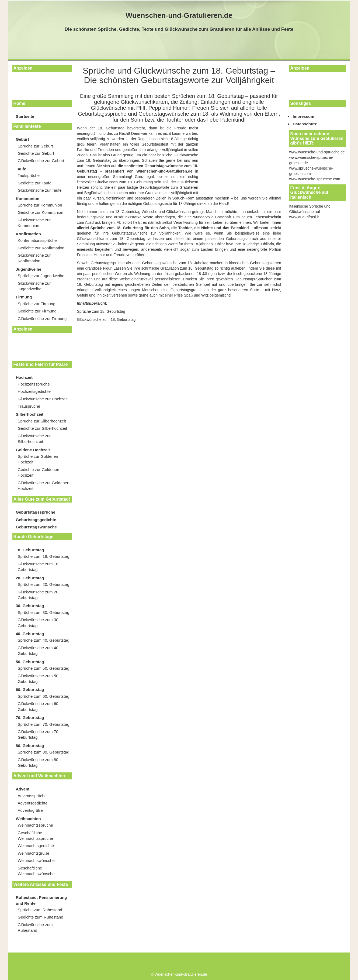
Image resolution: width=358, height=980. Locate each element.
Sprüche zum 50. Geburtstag (44, 668)
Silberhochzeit (30, 414)
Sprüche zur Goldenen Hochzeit (38, 459)
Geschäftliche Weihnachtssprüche (35, 835)
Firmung (24, 297)
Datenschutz (305, 124)
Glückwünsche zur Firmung (42, 319)
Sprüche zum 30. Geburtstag (44, 612)
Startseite (25, 116)
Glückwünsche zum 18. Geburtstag (39, 567)
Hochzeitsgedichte (34, 391)
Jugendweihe (29, 269)
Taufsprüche (29, 175)
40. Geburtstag (30, 634)
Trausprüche (29, 406)
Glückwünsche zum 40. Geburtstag (39, 651)
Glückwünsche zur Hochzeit (43, 399)
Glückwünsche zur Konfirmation (34, 258)
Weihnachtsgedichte (36, 846)
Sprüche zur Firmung (37, 304)
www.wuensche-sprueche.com (315, 179)
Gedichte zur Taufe (35, 183)
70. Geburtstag (30, 718)
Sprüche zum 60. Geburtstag (44, 696)
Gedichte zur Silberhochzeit (42, 428)
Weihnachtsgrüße (34, 853)
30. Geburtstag (30, 606)
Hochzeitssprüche (34, 384)
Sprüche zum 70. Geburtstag (44, 724)
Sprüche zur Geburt (35, 146)
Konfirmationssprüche (37, 240)
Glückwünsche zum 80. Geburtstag (39, 762)
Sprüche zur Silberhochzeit (42, 421)
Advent (23, 789)
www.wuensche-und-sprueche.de (317, 152)
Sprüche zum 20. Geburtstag (44, 584)
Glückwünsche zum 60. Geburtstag (39, 706)
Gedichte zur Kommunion (41, 212)
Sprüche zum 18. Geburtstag (44, 556)
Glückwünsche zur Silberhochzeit (34, 439)
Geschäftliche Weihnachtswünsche (36, 871)
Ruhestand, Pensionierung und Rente (41, 900)
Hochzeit (24, 377)
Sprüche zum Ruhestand (40, 910)
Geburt (22, 139)
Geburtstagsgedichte (36, 520)
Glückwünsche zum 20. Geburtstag (39, 595)
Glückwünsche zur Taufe (40, 190)
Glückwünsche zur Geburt (41, 161)
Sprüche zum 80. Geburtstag (44, 752)
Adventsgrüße (30, 810)
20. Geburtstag (30, 578)
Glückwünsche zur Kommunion (34, 223)
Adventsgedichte (33, 803)
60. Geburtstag (30, 690)
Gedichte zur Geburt (36, 153)
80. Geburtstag (30, 746)
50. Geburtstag (30, 662)
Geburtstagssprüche (36, 512)
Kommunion (28, 199)
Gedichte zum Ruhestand (41, 917)
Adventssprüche (32, 796)
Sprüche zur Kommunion (40, 205)
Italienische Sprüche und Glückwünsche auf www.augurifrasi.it (310, 212)
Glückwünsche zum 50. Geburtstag (39, 679)
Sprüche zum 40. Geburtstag (44, 640)
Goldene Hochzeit (33, 450)
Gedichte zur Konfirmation (41, 248)
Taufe (21, 169)
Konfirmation (28, 234)
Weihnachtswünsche (36, 860)
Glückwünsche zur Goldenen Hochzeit (44, 486)
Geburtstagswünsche (37, 527)
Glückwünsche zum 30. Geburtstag (39, 623)
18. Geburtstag (30, 550)
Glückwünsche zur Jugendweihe (34, 286)
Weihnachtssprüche (35, 825)
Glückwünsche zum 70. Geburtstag (39, 734)
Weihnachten (28, 819)
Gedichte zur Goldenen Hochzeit (39, 472)
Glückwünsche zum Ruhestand (35, 927)
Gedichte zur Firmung (37, 311)
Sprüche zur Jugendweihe (41, 276)
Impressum (304, 116)
